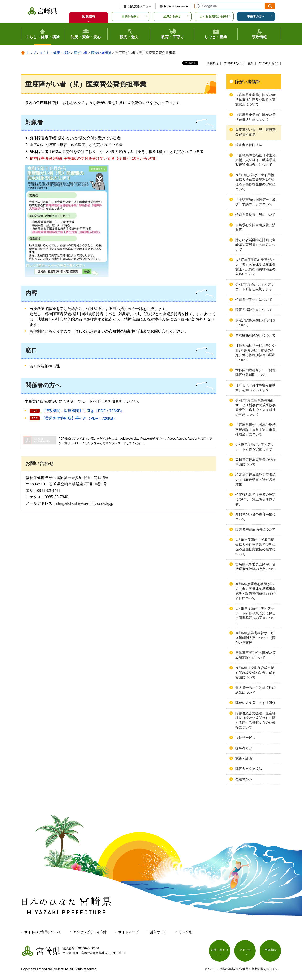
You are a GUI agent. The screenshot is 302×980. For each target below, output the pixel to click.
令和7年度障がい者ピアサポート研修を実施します (255, 287)
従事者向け (244, 748)
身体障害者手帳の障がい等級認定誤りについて (255, 655)
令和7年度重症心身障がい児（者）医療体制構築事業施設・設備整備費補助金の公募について (255, 267)
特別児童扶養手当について (255, 215)
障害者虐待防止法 (249, 145)
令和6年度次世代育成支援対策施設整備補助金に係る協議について (255, 673)
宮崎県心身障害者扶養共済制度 (255, 227)
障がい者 (81, 53)
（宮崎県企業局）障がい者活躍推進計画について (255, 117)
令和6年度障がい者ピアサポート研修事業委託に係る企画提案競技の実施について (255, 616)
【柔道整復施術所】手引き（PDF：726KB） (79, 418)
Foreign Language (176, 6)
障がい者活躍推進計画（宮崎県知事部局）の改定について (255, 245)
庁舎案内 (270, 950)
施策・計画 (244, 758)
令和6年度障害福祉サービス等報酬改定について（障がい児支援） (255, 638)
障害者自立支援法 (249, 769)
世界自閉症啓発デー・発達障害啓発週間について (255, 372)
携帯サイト (159, 932)
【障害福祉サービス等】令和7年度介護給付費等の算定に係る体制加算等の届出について (255, 353)
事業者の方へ (256, 16)
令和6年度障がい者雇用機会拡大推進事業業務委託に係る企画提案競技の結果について (255, 547)
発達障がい (244, 779)
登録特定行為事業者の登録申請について (255, 462)
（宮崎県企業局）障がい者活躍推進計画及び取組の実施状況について (255, 100)
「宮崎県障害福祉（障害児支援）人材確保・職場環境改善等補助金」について (255, 160)
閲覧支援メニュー (140, 6)
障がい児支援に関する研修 (255, 703)
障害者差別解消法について (255, 529)
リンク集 (185, 932)
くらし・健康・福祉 (55, 53)
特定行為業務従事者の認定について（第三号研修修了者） (255, 499)
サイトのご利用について (43, 932)
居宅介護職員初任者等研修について (255, 322)
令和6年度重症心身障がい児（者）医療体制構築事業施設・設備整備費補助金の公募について (255, 591)
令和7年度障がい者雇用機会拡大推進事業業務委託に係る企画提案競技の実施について (255, 182)
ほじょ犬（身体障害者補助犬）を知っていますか (255, 388)
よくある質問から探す (214, 16)
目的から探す (130, 16)
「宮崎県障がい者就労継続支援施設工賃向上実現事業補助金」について (255, 429)
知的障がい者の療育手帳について (255, 517)
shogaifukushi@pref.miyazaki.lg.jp (85, 503)
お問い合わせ (220, 950)
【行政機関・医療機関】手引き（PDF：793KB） (83, 411)
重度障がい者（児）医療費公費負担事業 (255, 132)
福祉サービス (245, 738)
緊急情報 (89, 17)
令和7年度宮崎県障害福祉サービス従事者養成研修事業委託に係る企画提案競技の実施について (255, 407)
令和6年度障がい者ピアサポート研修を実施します (255, 447)
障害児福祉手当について (254, 310)
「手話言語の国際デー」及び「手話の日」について (255, 202)
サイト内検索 (198, 6)
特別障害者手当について (254, 300)
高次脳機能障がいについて (255, 335)
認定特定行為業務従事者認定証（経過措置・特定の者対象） (255, 479)
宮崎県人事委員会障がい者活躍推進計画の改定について (255, 569)
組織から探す (172, 16)
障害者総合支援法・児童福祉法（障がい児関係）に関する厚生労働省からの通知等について (255, 720)
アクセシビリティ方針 (90, 932)
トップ (31, 53)
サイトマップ (128, 932)
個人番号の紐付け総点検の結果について (255, 690)
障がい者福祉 (101, 53)
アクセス (245, 950)
